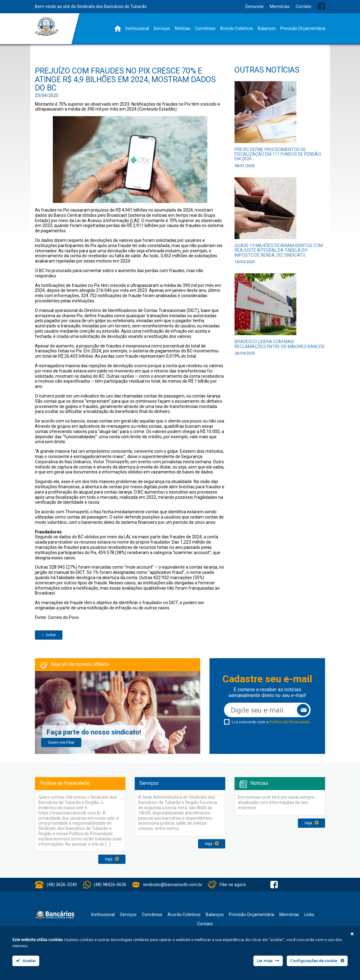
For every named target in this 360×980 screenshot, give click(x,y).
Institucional (137, 28)
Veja (112, 859)
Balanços (267, 28)
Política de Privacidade (290, 722)
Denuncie (254, 6)
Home (118, 29)
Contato (304, 6)
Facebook (321, 6)
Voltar (49, 635)
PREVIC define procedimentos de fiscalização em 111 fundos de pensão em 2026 (278, 154)
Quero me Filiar (61, 742)
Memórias (280, 6)
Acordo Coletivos (237, 28)
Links (309, 915)
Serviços (162, 28)
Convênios (205, 28)
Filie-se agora (233, 885)
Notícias (183, 28)
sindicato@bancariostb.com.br (173, 885)
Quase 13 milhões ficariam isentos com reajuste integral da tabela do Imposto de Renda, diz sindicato (279, 250)
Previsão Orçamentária (303, 28)
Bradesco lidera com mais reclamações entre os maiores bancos (280, 344)
